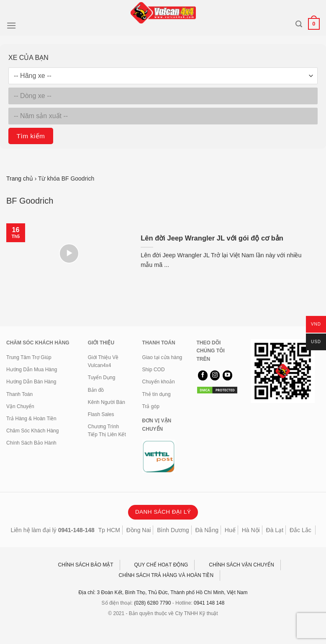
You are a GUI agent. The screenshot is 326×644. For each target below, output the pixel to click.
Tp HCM (109, 530)
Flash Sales (101, 414)
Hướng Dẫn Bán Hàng (31, 382)
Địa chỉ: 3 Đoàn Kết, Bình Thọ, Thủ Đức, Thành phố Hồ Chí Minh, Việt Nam (163, 592)
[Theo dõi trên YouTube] (227, 375)
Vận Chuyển (20, 406)
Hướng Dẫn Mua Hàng (32, 370)
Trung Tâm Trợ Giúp (29, 357)
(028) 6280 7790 (152, 603)
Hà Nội (251, 530)
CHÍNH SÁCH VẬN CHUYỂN (241, 565)
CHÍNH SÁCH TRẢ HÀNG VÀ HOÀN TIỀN (166, 575)
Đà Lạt (275, 530)
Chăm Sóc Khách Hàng (32, 431)
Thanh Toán (19, 394)
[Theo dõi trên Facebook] (203, 375)
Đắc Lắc (300, 530)
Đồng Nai (139, 530)
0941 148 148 (209, 603)
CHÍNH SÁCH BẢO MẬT (86, 565)
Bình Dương (173, 530)
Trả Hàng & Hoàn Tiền (31, 419)
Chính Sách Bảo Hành (31, 443)
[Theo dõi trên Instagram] (215, 375)
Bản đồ (96, 390)
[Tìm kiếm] (299, 24)
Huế (230, 530)
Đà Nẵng (207, 530)
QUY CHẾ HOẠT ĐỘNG (161, 565)
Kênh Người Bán (107, 402)
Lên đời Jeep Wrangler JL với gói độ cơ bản (212, 238)
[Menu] (11, 25)
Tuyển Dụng (102, 378)
